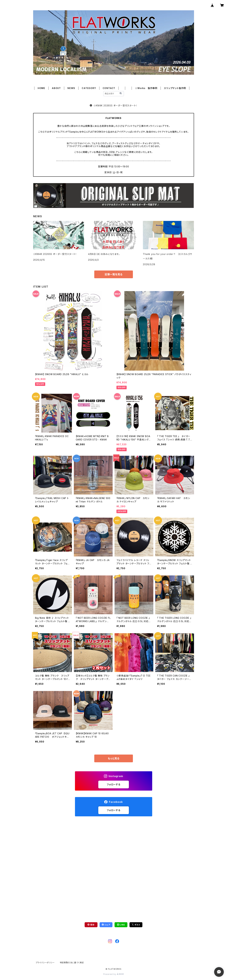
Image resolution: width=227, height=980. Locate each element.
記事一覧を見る (114, 274)
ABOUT (56, 88)
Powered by (114, 974)
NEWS (71, 88)
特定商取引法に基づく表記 (72, 963)
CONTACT (109, 88)
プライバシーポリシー (45, 963)
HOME (41, 88)
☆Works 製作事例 (146, 88)
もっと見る (114, 758)
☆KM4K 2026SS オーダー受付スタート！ (113, 105)
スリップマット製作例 (175, 88)
